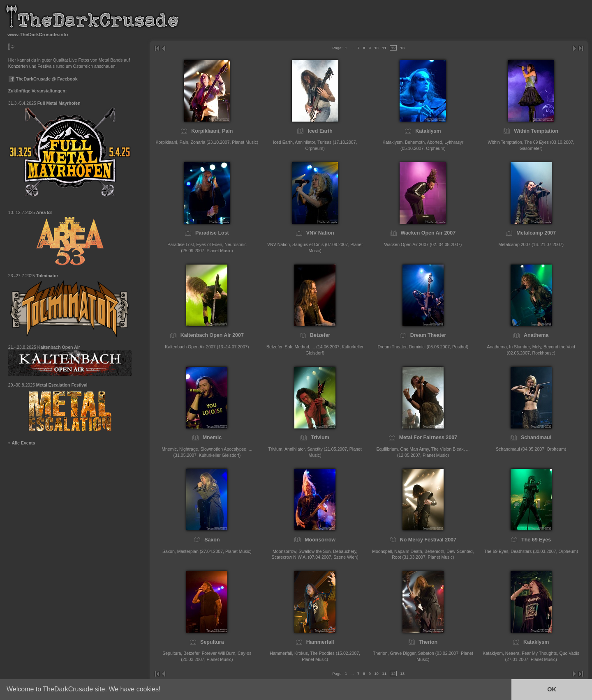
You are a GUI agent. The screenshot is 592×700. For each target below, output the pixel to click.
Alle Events (24, 443)
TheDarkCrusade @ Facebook (43, 79)
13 (402, 48)
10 (376, 48)
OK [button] (552, 689)
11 (384, 48)
